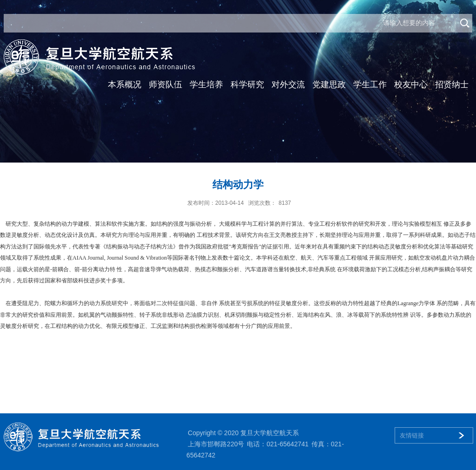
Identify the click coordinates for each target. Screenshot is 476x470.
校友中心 (411, 85)
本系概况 (125, 85)
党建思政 (329, 85)
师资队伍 (165, 85)
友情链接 (412, 435)
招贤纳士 (452, 85)
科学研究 (247, 85)
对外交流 (288, 85)
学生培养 (206, 85)
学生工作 (370, 85)
